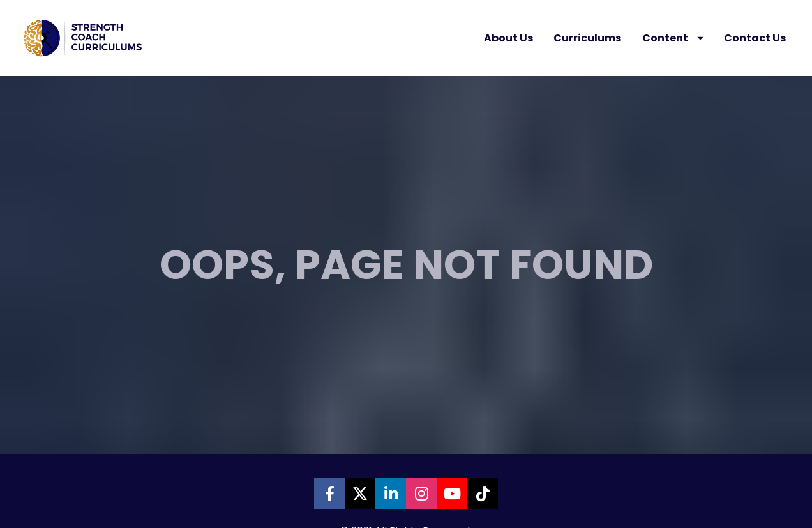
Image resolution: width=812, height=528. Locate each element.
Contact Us (755, 38)
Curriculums (587, 38)
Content (673, 38)
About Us (508, 38)
